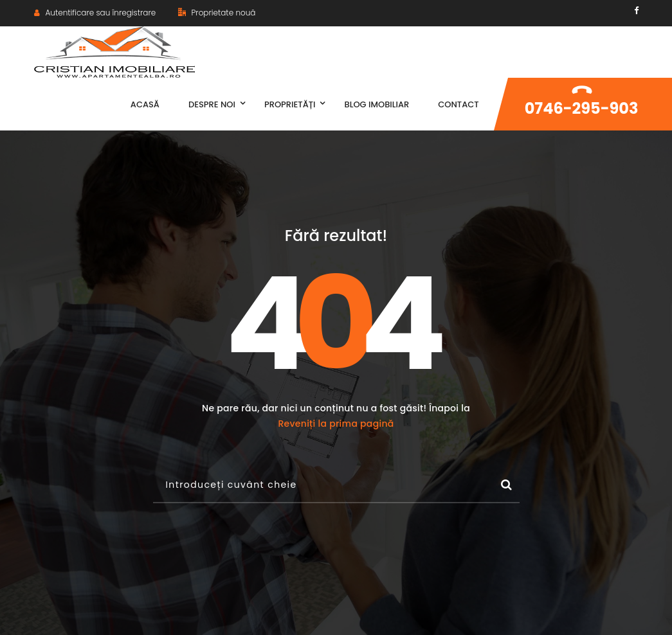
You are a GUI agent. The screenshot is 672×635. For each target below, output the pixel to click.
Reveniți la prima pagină (336, 424)
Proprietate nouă (217, 13)
